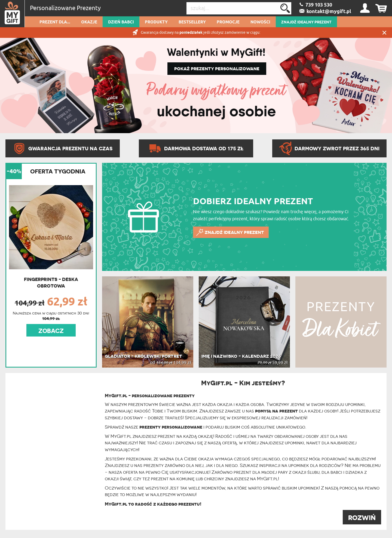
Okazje (89, 22)
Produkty (156, 22)
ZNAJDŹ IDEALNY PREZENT (306, 22)
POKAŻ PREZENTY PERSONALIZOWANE (217, 69)
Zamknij (384, 33)
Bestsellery (192, 22)
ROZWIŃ (362, 518)
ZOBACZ (51, 331)
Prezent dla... (55, 22)
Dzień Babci (121, 22)
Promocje (228, 22)
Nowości (260, 22)
